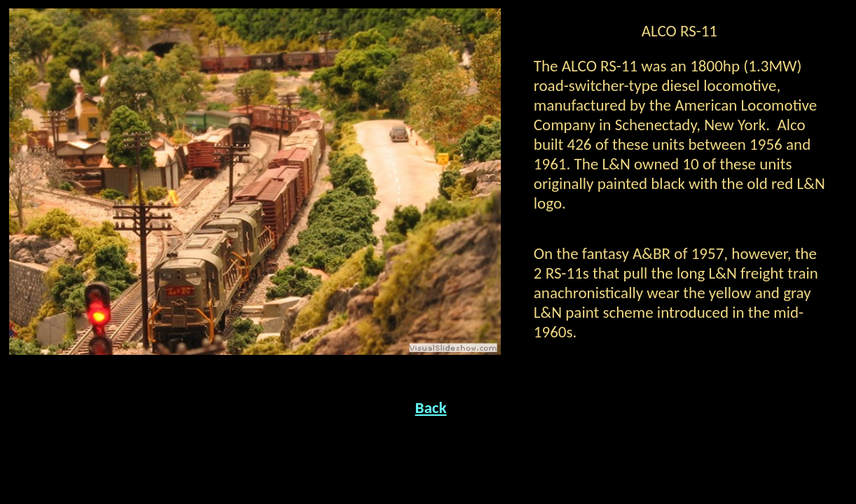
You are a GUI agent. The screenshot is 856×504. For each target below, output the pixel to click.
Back (431, 407)
